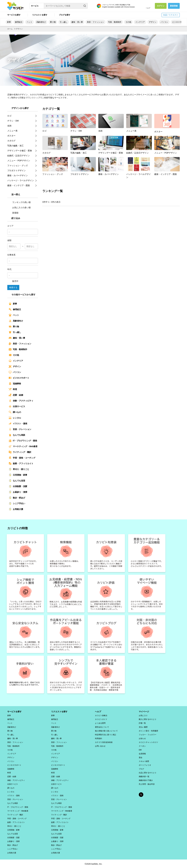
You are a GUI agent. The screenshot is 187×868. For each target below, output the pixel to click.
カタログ (55, 145)
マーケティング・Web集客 (23, 446)
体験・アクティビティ (21, 401)
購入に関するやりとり (148, 719)
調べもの (15, 412)
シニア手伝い (17, 503)
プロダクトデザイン (83, 166)
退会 (141, 757)
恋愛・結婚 (16, 395)
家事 (9, 22)
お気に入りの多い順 (20, 207)
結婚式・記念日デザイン (139, 145)
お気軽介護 (16, 509)
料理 (13, 389)
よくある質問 (100, 723)
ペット (29, 22)
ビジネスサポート (19, 378)
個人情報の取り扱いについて (106, 731)
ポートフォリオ (145, 765)
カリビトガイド (101, 719)
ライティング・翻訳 (20, 452)
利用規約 (98, 738)
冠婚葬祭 (15, 384)
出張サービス (17, 406)
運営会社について (102, 727)
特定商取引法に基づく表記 (105, 734)
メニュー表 (139, 123)
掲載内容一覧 (144, 776)
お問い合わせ (100, 746)
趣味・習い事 (77, 22)
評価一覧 (142, 723)
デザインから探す (20, 108)
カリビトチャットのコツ (148, 742)
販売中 (14, 281)
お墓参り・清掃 (18, 492)
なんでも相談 (17, 435)
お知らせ (142, 738)
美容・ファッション (95, 22)
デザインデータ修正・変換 (111, 145)
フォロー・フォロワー (148, 734)
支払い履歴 (143, 727)
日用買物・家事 (18, 475)
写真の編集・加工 (83, 145)
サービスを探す (14, 15)
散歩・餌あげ (17, 498)
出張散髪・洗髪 (18, 486)
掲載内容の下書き (146, 780)
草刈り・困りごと (19, 469)
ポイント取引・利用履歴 (148, 731)
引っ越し (64, 22)
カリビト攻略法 (101, 715)
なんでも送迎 (17, 481)
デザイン (153, 22)
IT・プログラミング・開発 (23, 441)
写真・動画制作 (115, 22)
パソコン (164, 22)
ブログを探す (65, 15)
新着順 (14, 213)
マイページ (144, 711)
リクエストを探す (40, 15)
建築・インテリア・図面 (167, 166)
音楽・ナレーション (20, 429)
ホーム (10, 29)
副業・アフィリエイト (21, 463)
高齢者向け (41, 22)
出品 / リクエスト (171, 15)
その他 (128, 22)
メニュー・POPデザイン (167, 145)
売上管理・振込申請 (147, 784)
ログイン (161, 6)
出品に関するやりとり (148, 772)
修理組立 (19, 22)
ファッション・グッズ (55, 166)
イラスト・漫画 (18, 424)
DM (140, 750)
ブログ (141, 769)
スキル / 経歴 (144, 761)
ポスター (167, 123)
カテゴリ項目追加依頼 (104, 742)
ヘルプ (148, 8)
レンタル (15, 418)
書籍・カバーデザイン (111, 166)
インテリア (140, 22)
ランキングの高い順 (20, 202)
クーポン (142, 746)
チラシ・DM (83, 123)
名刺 (111, 123)
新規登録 (174, 6)
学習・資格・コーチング (22, 458)
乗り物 (53, 22)
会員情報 (142, 753)
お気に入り (143, 715)
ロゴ (55, 123)
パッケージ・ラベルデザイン (139, 168)
